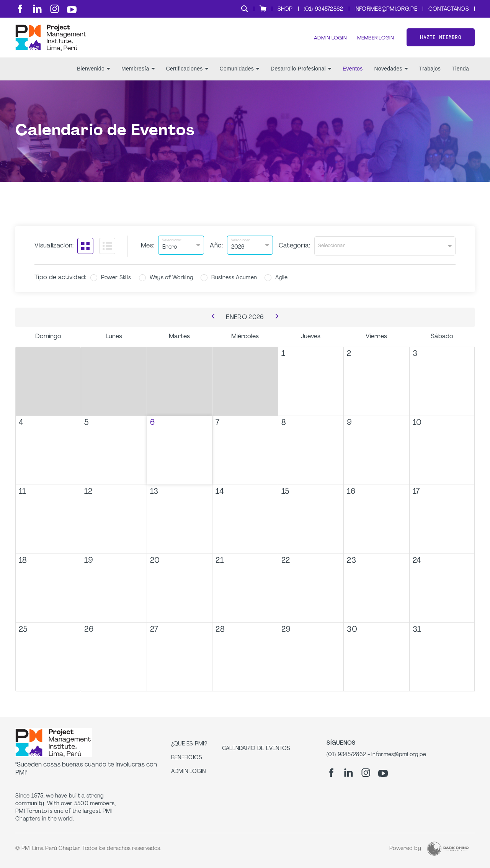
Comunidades (239, 77)
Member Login (373, 42)
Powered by (405, 849)
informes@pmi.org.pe (386, 9)
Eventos (353, 77)
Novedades (391, 77)
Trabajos (430, 77)
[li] (37, 9)
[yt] (72, 10)
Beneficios (187, 758)
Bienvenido (93, 77)
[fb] (20, 9)
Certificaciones (187, 77)
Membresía (138, 77)
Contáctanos (449, 9)
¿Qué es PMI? (189, 744)
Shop (285, 9)
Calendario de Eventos (256, 749)
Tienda (461, 77)
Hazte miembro (441, 42)
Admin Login (324, 42)
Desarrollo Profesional (301, 77)
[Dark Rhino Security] (448, 849)
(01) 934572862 (324, 9)
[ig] (55, 9)
